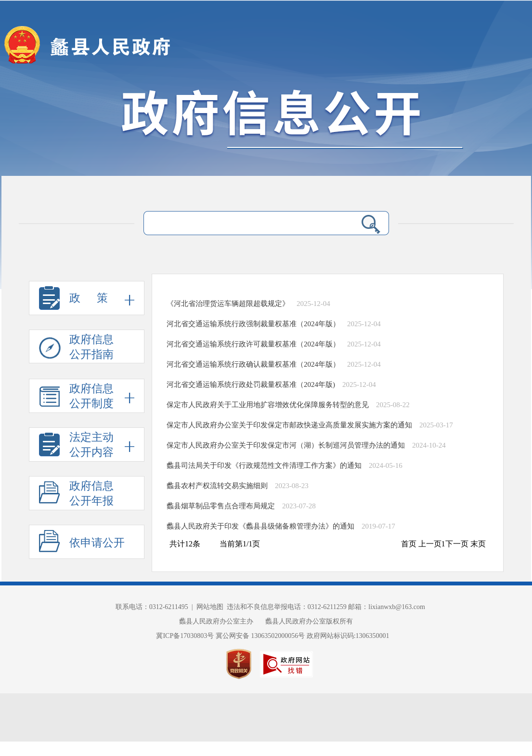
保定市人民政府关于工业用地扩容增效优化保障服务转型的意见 (268, 405)
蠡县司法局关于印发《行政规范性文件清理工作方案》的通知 (264, 465)
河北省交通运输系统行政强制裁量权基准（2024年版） (253, 324)
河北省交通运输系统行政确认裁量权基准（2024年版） (253, 364)
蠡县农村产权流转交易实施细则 (217, 486)
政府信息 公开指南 (76, 348)
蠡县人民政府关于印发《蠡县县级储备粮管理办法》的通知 (260, 526)
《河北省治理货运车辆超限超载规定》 (228, 304)
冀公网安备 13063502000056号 (260, 636)
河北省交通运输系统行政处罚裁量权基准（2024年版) (251, 385)
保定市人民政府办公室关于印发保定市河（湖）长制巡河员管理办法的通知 (286, 445)
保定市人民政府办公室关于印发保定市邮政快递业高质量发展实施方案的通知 (289, 425)
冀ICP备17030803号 (186, 636)
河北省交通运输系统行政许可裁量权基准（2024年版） (253, 344)
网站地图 (210, 607)
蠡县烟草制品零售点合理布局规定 (221, 506)
